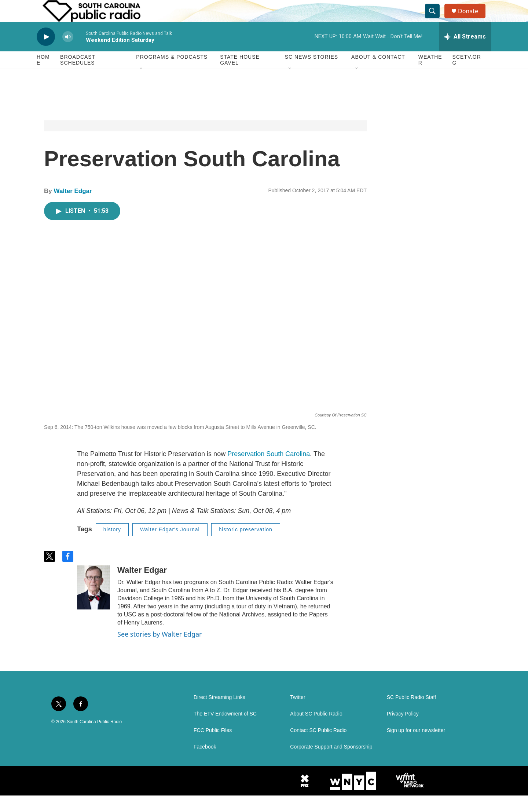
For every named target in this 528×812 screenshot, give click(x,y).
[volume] (68, 53)
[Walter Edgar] (93, 604)
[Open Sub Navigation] (142, 85)
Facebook (205, 763)
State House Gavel (240, 76)
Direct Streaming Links (219, 714)
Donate (473, 19)
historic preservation (246, 546)
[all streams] (465, 53)
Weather (430, 76)
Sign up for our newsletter (416, 747)
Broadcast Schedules (78, 76)
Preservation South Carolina (269, 470)
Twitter (298, 714)
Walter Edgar (73, 207)
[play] (46, 53)
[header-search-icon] (436, 19)
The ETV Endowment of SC (225, 730)
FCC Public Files (213, 747)
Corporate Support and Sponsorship (331, 763)
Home (43, 76)
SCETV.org (467, 76)
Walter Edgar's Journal (170, 546)
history (112, 546)
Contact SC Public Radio (318, 747)
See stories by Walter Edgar (160, 651)
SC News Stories (311, 73)
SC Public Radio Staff (411, 714)
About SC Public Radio (316, 730)
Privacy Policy (403, 730)
